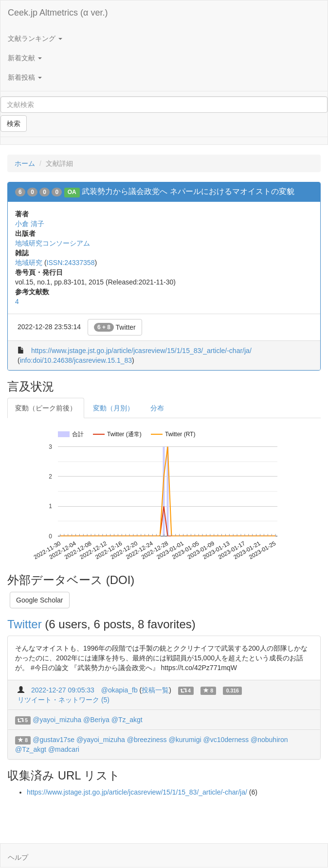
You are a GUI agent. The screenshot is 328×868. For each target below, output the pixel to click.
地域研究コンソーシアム (53, 243)
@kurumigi (185, 740)
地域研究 (29, 263)
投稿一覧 (155, 690)
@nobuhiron (269, 740)
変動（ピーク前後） (46, 408)
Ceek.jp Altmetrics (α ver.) (58, 13)
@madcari (64, 749)
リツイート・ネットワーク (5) (64, 700)
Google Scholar (40, 600)
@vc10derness (226, 740)
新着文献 (25, 58)
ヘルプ (18, 857)
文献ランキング (35, 38)
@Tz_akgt (127, 720)
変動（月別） (113, 408)
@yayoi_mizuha (57, 720)
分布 (157, 408)
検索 (14, 124)
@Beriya (96, 720)
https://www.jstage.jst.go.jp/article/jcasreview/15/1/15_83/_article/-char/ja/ (141, 351)
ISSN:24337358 (71, 263)
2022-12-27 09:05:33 (63, 690)
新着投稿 (25, 77)
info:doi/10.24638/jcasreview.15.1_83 (76, 360)
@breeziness (147, 740)
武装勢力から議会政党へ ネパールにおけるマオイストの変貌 (188, 191)
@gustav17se (54, 740)
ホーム (25, 163)
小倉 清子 (30, 224)
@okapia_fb (119, 690)
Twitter (115, 327)
